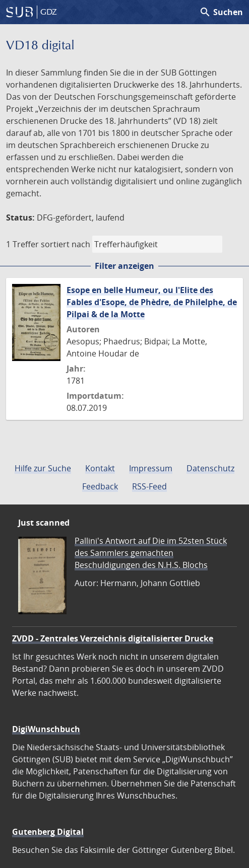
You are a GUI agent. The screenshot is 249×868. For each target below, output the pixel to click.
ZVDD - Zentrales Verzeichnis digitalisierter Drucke (113, 638)
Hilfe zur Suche (43, 468)
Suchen (221, 12)
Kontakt (100, 468)
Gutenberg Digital (48, 832)
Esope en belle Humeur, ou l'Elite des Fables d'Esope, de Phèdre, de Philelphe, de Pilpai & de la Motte (152, 302)
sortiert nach (66, 244)
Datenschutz (210, 468)
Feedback (100, 486)
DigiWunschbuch (46, 729)
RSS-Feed (149, 486)
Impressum (151, 468)
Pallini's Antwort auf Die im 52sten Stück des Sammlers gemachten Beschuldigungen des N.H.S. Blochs (151, 553)
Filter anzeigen (125, 266)
